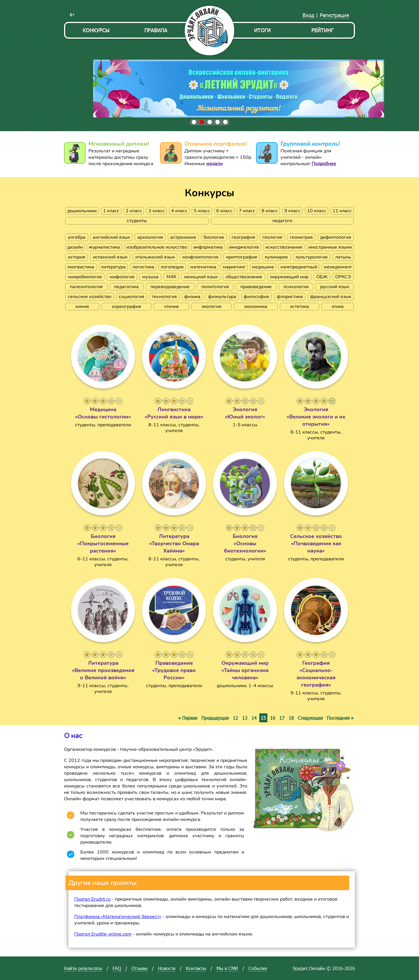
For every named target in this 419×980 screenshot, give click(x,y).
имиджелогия (244, 247)
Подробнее (324, 164)
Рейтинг (322, 30)
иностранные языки (330, 247)
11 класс (342, 211)
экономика (256, 307)
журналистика (104, 247)
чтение (171, 307)
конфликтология (200, 257)
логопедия (172, 267)
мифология (122, 277)
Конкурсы (96, 30)
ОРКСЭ (343, 277)
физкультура (222, 297)
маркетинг (234, 267)
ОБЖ (322, 277)
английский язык (111, 237)
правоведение (256, 287)
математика (203, 267)
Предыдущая (215, 718)
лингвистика (81, 267)
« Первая (188, 718)
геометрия (301, 237)
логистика (143, 267)
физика (192, 297)
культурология (312, 257)
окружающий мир (289, 277)
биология (214, 237)
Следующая (310, 718)
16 (273, 718)
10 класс (317, 211)
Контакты (196, 968)
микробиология (85, 277)
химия (82, 307)
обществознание (244, 277)
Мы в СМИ (227, 968)
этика (338, 307)
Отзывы (140, 968)
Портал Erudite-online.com (103, 934)
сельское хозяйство (90, 297)
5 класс (202, 211)
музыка (150, 277)
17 (282, 718)
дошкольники (82, 211)
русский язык (335, 287)
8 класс (270, 211)
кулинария (276, 257)
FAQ (117, 968)
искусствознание (284, 247)
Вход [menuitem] (308, 15)
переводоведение (170, 287)
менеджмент (338, 267)
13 (245, 718)
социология (132, 297)
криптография (242, 257)
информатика (208, 247)
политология (215, 287)
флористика (290, 297)
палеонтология (86, 287)
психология (296, 287)
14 (254, 718)
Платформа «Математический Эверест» (118, 917)
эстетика (300, 307)
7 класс (247, 211)
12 (235, 718)
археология (150, 237)
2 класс (134, 211)
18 (291, 718)
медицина (263, 267)
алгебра (77, 237)
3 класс (157, 211)
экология (212, 307)
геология (272, 237)
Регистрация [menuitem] (334, 15)
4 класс (179, 211)
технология (164, 297)
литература (113, 267)
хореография (126, 307)
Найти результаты (83, 968)
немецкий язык (201, 277)
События (258, 968)
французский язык (331, 297)
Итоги (262, 30)
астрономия (183, 237)
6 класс (224, 211)
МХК (171, 277)
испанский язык (110, 257)
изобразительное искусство (157, 247)
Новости (167, 968)
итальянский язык (155, 257)
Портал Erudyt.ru (92, 899)
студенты (137, 221)
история (77, 257)
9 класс (292, 211)
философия (256, 297)
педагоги (282, 221)
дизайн (75, 247)
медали (214, 164)
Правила (156, 30)
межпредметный (299, 267)
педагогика (126, 287)
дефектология (336, 237)
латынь (343, 257)
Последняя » (340, 718)
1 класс (111, 211)
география (243, 237)
